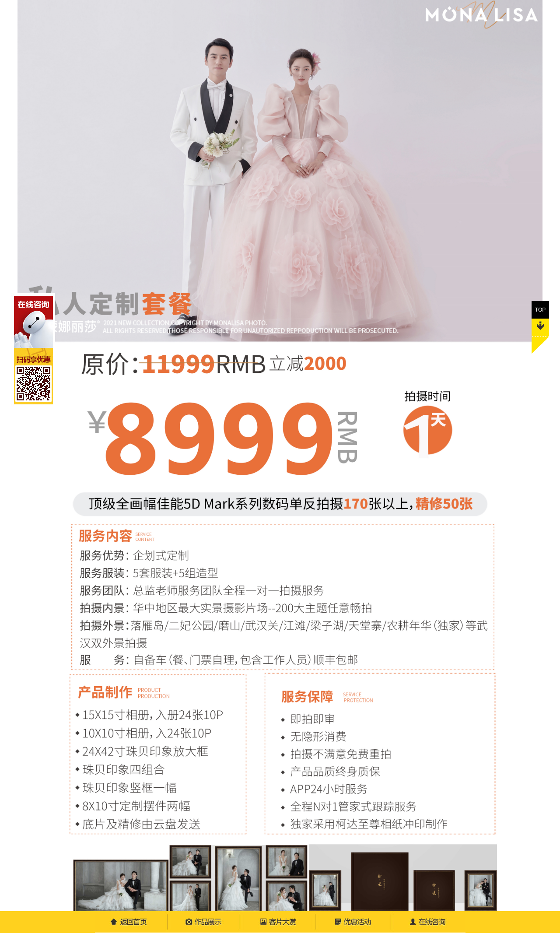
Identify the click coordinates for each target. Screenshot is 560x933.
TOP (540, 294)
